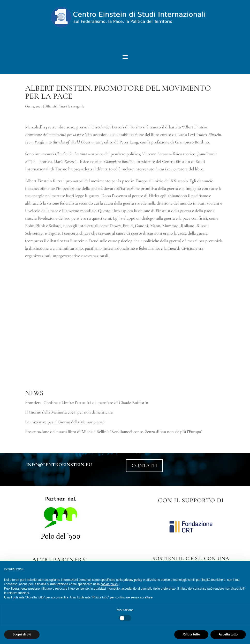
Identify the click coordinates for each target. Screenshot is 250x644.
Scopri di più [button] (22, 634)
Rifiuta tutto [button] (191, 634)
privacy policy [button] (133, 580)
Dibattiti (51, 111)
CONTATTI (144, 471)
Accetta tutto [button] (228, 634)
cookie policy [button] (109, 584)
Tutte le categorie (72, 111)
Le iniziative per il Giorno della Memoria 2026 (65, 427)
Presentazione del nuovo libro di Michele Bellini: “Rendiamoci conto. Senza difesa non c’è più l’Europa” (114, 436)
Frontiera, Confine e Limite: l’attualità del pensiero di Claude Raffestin (87, 407)
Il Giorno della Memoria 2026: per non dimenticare (69, 417)
